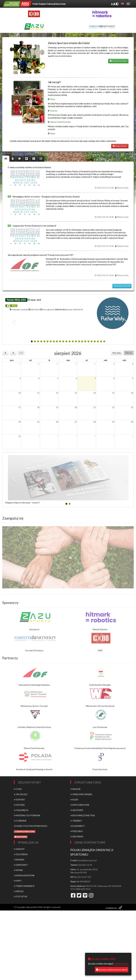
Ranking (19, 860)
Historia (19, 805)
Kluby (52, 99)
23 (132, 407)
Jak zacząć (21, 794)
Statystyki (20, 897)
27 (20, 364)
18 (38, 407)
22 (113, 407)
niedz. (34, 300)
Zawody (53, 111)
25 (38, 422)
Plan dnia (117, 353)
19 (57, 407)
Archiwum (77, 837)
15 (113, 393)
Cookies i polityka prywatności (31, 826)
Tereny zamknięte (24, 886)
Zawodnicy (21, 865)
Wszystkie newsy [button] (122, 286)
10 (20, 393)
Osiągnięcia (21, 810)
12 (57, 393)
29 (57, 364)
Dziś (21, 353)
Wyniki (18, 870)
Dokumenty (77, 826)
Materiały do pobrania (27, 815)
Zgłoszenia (21, 854)
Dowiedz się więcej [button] (118, 61)
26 (57, 422)
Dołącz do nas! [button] (120, 146)
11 (38, 393)
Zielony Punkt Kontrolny (59, 122)
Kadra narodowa (24, 876)
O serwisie (20, 821)
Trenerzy (76, 821)
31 (95, 364)
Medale (19, 891)
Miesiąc (129, 353)
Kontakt (20, 800)
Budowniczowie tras (83, 815)
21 (95, 407)
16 (132, 393)
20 (76, 407)
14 (95, 393)
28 (38, 364)
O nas (18, 789)
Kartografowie (80, 805)
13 (76, 393)
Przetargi (77, 831)
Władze (75, 789)
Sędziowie (77, 810)
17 (20, 407)
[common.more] (121, 964)
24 (20, 422)
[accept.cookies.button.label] (112, 970)
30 (76, 364)
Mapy (52, 133)
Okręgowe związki (81, 794)
